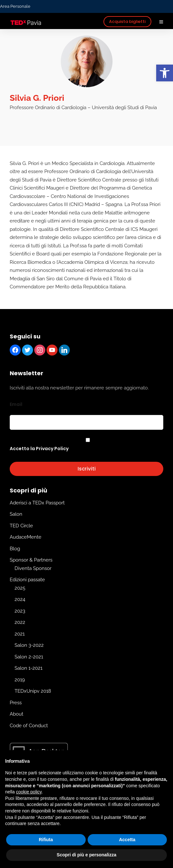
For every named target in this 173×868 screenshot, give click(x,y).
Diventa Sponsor (33, 568)
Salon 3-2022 (29, 646)
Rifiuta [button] (46, 840)
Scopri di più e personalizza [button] (86, 855)
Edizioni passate (27, 580)
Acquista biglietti (127, 21)
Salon (16, 514)
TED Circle (21, 526)
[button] (165, 73)
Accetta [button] (127, 840)
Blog (15, 549)
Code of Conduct (29, 726)
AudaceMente (26, 537)
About (16, 714)
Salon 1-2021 (28, 668)
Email (16, 404)
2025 (20, 588)
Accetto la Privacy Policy (39, 449)
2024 (20, 600)
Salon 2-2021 (29, 657)
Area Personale (15, 6)
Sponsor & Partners (31, 560)
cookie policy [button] (29, 792)
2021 (20, 634)
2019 (20, 680)
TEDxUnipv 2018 (33, 691)
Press (16, 703)
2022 (20, 623)
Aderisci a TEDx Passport (37, 503)
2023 (20, 611)
